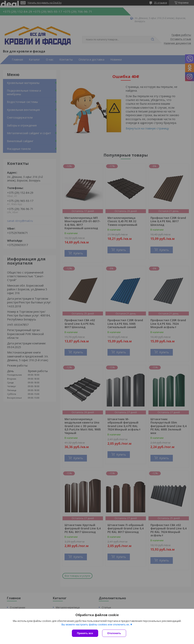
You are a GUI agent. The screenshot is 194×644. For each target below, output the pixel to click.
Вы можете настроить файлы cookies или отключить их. (96, 625)
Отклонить (114, 633)
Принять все (85, 633)
